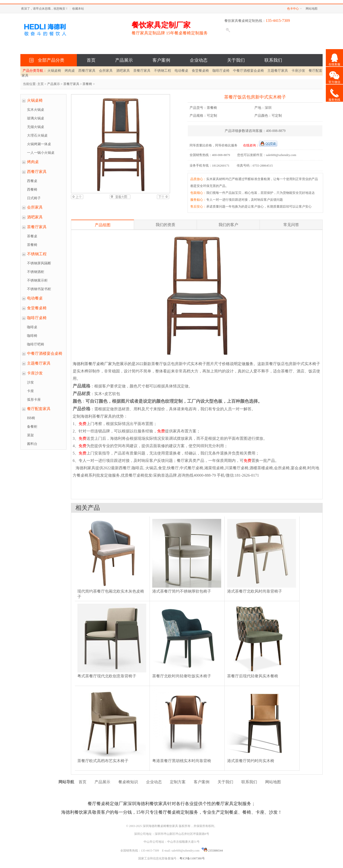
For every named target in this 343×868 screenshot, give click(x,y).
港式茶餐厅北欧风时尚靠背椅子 (255, 591)
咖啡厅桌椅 (221, 71)
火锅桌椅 (54, 71)
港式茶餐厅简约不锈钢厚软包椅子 (182, 591)
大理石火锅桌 (37, 135)
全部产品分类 (50, 60)
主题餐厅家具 (278, 71)
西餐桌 (32, 181)
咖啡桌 (32, 327)
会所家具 (106, 71)
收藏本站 (78, 9)
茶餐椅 (87, 84)
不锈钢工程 (163, 71)
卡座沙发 (298, 71)
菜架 (30, 435)
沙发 (30, 382)
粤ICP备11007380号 (192, 858)
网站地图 (312, 9)
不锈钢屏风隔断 (39, 263)
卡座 (30, 391)
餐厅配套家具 (39, 409)
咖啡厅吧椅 (36, 344)
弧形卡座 (34, 400)
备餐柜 (32, 427)
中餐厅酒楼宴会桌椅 (248, 71)
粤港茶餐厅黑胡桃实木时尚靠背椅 (182, 761)
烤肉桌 (70, 71)
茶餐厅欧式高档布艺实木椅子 (103, 761)
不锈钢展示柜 (37, 280)
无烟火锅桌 (36, 127)
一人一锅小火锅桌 (41, 153)
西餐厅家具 (87, 71)
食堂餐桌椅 (200, 71)
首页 (91, 60)
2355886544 (212, 851)
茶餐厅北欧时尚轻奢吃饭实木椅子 (182, 676)
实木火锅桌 (36, 110)
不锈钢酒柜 (36, 272)
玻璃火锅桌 (36, 118)
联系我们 (273, 60)
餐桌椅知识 (128, 782)
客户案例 (161, 60)
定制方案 (178, 782)
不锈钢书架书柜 (39, 289)
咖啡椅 (32, 336)
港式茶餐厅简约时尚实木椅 (251, 761)
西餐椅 (32, 190)
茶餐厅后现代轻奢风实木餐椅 (253, 676)
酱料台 (32, 444)
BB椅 (31, 418)
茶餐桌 (32, 236)
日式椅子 (34, 198)
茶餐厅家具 (142, 71)
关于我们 (236, 60)
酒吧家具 (123, 71)
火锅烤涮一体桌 (39, 144)
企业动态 (199, 60)
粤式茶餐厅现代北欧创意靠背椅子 (107, 676)
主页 (41, 84)
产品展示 (124, 60)
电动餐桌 (181, 71)
